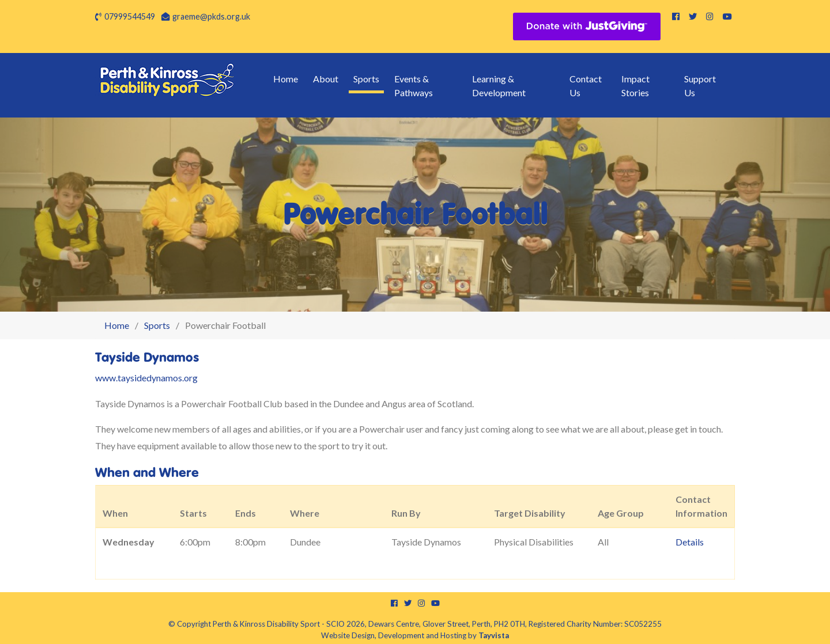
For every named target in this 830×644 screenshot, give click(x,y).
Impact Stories (635, 86)
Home (286, 79)
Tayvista (494, 635)
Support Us (700, 86)
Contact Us (586, 86)
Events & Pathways (414, 86)
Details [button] (690, 542)
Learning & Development (499, 86)
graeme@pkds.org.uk (211, 16)
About (326, 79)
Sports (366, 79)
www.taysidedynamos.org (146, 378)
